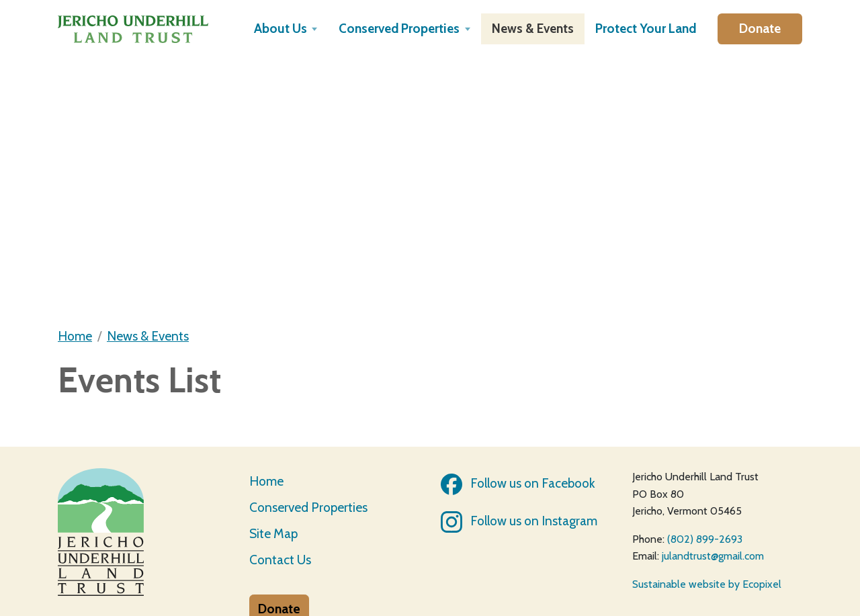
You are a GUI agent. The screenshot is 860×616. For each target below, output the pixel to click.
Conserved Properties (308, 507)
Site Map (273, 533)
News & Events (148, 336)
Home (75, 336)
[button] (286, 29)
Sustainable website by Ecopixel (707, 584)
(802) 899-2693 (705, 539)
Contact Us (280, 560)
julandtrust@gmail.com (713, 556)
